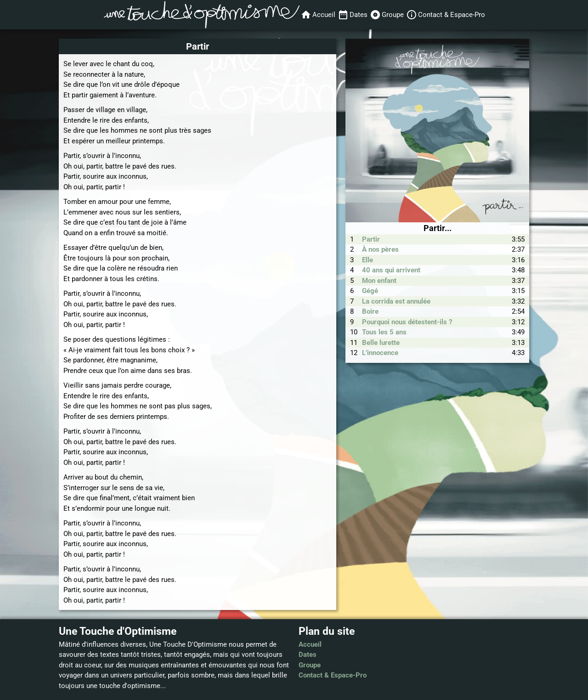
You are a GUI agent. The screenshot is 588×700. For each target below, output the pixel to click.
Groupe (310, 665)
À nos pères (380, 249)
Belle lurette (381, 343)
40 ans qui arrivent (391, 270)
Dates (308, 655)
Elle (367, 260)
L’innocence (380, 353)
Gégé (370, 291)
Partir (371, 239)
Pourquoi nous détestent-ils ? (407, 322)
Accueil (310, 644)
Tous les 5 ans (384, 332)
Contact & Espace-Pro (333, 675)
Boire (370, 311)
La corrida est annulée (396, 301)
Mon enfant (379, 281)
